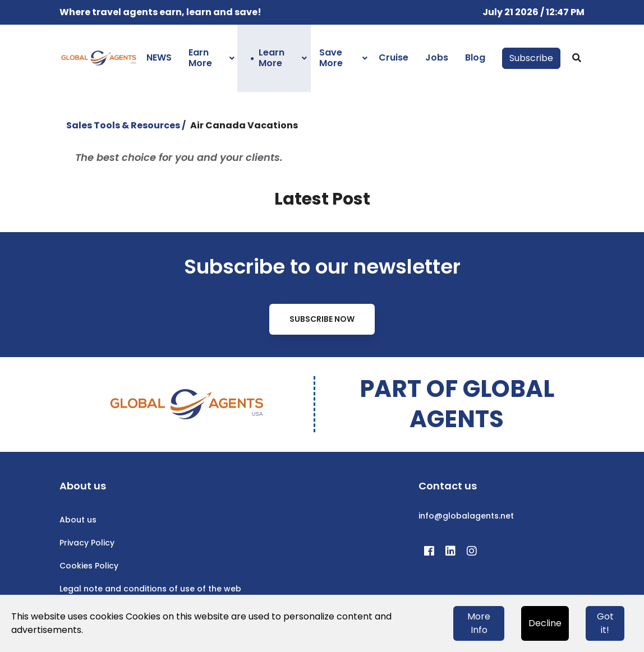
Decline (545, 623)
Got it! (605, 623)
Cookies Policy (89, 566)
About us (78, 520)
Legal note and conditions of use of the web (150, 589)
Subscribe (531, 58)
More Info (479, 623)
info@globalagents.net (466, 516)
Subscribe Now (322, 319)
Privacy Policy (87, 543)
